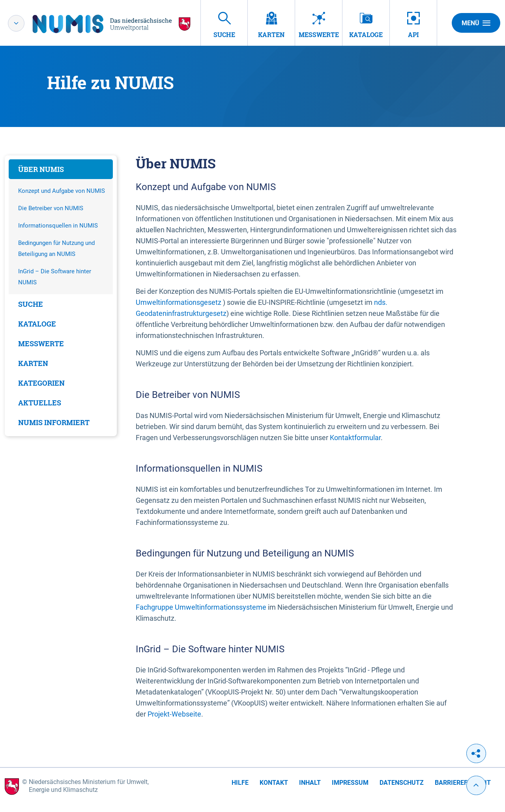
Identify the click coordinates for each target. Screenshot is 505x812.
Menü (476, 23)
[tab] (61, 169)
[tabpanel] (61, 296)
